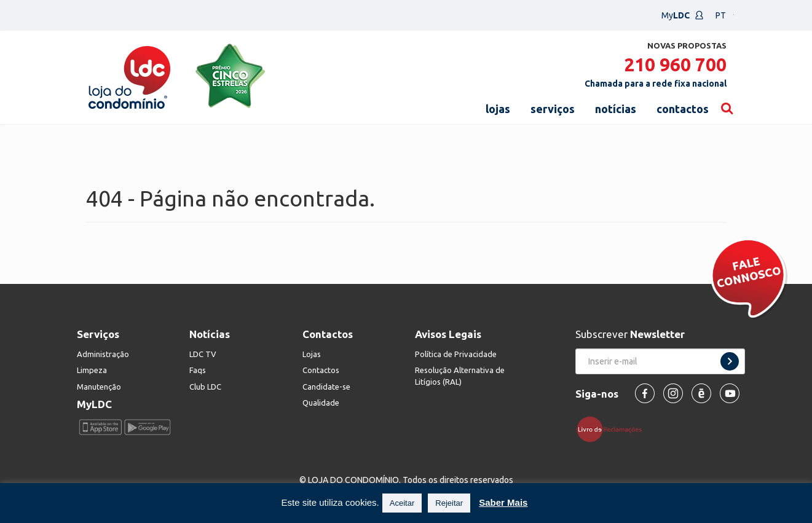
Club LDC (205, 387)
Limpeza (92, 370)
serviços (553, 109)
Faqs (198, 370)
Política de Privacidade (456, 354)
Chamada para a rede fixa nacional (656, 84)
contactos (683, 109)
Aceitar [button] (402, 503)
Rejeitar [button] (449, 503)
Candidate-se (326, 387)
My (683, 15)
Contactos (321, 370)
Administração (103, 354)
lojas (498, 109)
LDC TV (203, 354)
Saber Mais (503, 502)
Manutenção (99, 387)
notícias (616, 109)
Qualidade (321, 403)
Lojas (312, 354)
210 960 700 (675, 65)
